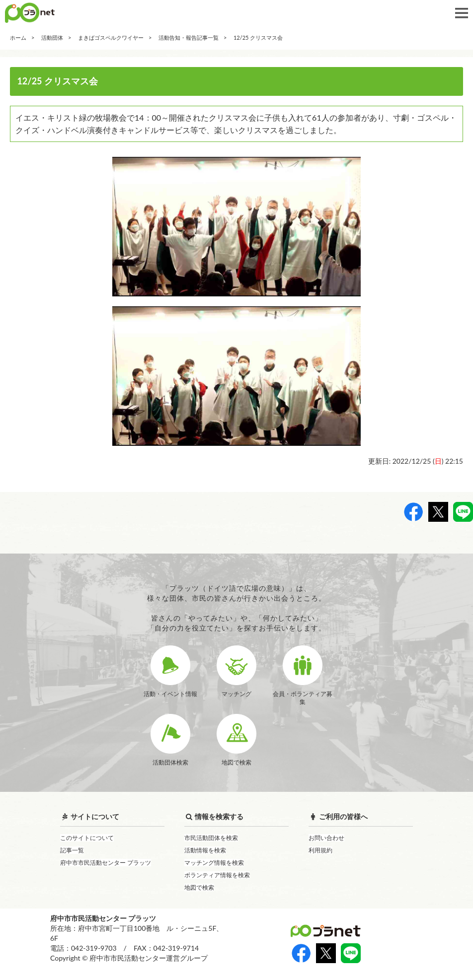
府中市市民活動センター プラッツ (106, 863)
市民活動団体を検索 (211, 838)
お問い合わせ (326, 838)
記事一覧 (72, 850)
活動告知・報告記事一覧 (189, 37)
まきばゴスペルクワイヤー (111, 37)
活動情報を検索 (205, 850)
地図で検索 (199, 887)
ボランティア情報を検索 (217, 875)
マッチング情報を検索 (214, 863)
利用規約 (320, 850)
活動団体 (52, 37)
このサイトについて (87, 838)
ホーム (18, 37)
